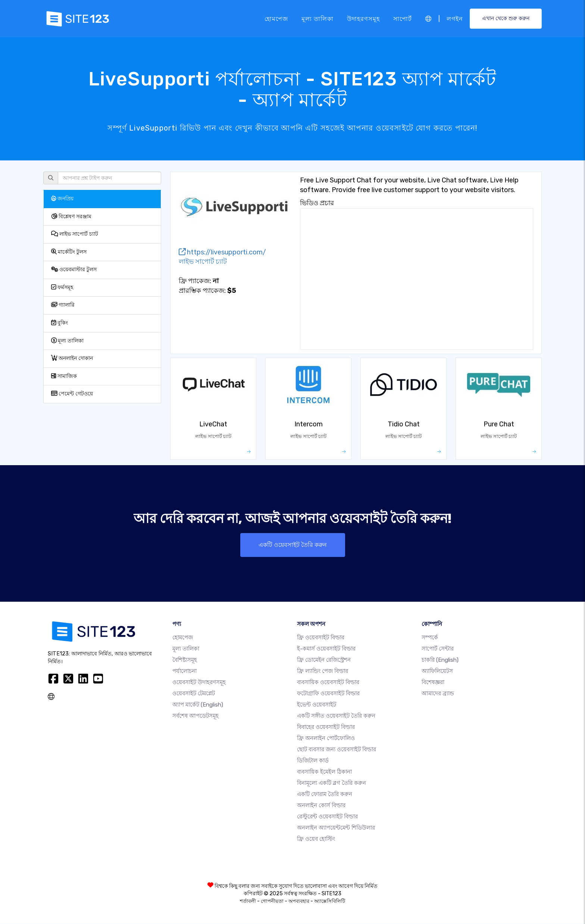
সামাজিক (64, 376)
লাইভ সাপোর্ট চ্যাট (75, 234)
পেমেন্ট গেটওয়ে (72, 394)
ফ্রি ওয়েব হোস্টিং (316, 839)
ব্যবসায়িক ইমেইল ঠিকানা (324, 772)
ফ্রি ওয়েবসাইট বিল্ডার (321, 638)
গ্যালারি (63, 305)
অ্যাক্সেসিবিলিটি (330, 901)
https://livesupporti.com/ (222, 252)
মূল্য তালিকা (317, 18)
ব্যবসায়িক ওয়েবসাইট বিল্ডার (328, 683)
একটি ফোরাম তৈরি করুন (325, 795)
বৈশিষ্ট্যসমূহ (185, 660)
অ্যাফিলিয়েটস (437, 671)
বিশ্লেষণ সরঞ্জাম (71, 217)
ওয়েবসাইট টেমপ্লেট (194, 694)
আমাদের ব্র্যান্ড (438, 694)
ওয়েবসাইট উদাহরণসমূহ (199, 683)
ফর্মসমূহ (62, 287)
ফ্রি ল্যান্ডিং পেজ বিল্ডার (323, 671)
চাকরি (440, 660)
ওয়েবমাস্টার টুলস (74, 270)
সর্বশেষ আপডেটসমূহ (195, 716)
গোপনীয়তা (272, 901)
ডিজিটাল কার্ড (313, 761)
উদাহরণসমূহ (363, 18)
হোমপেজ (276, 18)
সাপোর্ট (403, 18)
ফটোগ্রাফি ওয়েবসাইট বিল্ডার (328, 694)
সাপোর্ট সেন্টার (438, 649)
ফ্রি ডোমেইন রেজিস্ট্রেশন (324, 660)
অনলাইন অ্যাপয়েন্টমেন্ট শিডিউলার (336, 828)
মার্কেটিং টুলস (69, 252)
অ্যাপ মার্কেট (198, 705)
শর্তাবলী (248, 901)
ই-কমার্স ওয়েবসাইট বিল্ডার (326, 649)
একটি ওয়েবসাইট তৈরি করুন (293, 545)
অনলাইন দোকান (72, 358)
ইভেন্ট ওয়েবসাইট (317, 705)
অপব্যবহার (299, 901)
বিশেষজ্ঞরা (433, 683)
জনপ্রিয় (62, 199)
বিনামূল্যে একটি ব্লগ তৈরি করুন (331, 783)
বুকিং (60, 323)
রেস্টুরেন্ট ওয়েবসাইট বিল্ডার (327, 817)
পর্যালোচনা (184, 671)
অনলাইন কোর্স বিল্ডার (321, 806)
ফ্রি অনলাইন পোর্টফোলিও (326, 739)
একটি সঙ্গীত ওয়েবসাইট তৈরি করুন (336, 716)
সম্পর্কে (430, 638)
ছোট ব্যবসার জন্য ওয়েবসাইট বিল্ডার (337, 750)
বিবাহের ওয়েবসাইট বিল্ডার (326, 727)
